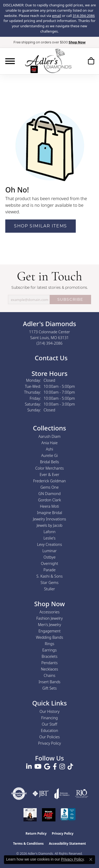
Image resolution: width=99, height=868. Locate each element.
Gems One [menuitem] (49, 487)
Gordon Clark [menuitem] (49, 500)
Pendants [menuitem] (50, 663)
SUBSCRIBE (70, 299)
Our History (49, 711)
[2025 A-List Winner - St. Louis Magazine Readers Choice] (49, 815)
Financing (49, 718)
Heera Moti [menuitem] (49, 506)
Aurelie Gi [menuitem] (49, 455)
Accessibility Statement (67, 844)
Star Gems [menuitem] (50, 583)
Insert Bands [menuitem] (49, 682)
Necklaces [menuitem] (49, 669)
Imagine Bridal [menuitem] (49, 513)
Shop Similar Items (41, 226)
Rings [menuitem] (50, 644)
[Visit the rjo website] (82, 794)
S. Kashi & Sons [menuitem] (49, 576)
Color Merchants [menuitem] (50, 468)
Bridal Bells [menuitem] (50, 462)
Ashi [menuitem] (49, 449)
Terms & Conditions (28, 844)
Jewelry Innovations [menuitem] (50, 519)
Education (49, 730)
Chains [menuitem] (50, 675)
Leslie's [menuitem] (50, 538)
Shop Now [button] (77, 42)
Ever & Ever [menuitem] (49, 475)
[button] (91, 61)
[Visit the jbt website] (41, 794)
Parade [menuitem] (50, 570)
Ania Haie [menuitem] (50, 443)
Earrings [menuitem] (49, 650)
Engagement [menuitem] (50, 631)
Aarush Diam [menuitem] (50, 436)
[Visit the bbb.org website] (68, 815)
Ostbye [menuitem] (50, 557)
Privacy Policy (49, 743)
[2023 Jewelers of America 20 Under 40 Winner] (30, 815)
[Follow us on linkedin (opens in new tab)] (29, 767)
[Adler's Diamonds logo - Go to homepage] (48, 61)
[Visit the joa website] (62, 794)
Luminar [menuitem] (49, 551)
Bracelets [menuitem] (50, 656)
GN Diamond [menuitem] (49, 494)
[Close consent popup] (91, 860)
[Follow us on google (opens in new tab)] (47, 767)
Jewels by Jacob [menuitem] (50, 525)
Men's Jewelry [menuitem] (49, 625)
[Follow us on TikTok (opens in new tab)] (70, 767)
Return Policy (36, 833)
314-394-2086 (84, 16)
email (56, 16)
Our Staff (49, 724)
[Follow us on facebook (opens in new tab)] (55, 767)
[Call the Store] (49, 343)
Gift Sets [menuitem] (49, 688)
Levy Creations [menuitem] (49, 544)
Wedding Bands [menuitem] (49, 637)
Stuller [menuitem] (50, 589)
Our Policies (50, 737)
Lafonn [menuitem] (49, 532)
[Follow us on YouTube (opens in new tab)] (38, 767)
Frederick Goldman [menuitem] (50, 481)
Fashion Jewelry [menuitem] (50, 618)
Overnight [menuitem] (49, 563)
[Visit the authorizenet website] (19, 794)
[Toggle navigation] (10, 61)
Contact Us (50, 358)
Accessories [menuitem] (49, 612)
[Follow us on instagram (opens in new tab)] (62, 767)
